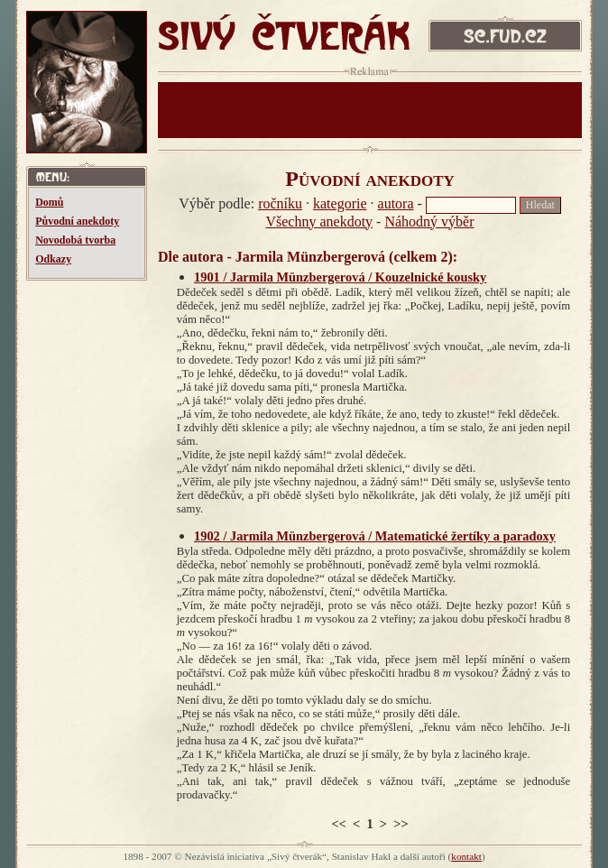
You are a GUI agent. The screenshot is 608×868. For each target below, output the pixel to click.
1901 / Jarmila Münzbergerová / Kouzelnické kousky (340, 277)
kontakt (466, 856)
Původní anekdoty (77, 221)
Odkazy (53, 259)
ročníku (280, 203)
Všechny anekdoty (319, 222)
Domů (49, 202)
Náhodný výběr (429, 222)
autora (396, 203)
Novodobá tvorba (75, 240)
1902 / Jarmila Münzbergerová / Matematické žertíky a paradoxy (375, 536)
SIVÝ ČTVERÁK (284, 38)
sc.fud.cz (505, 38)
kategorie (340, 203)
